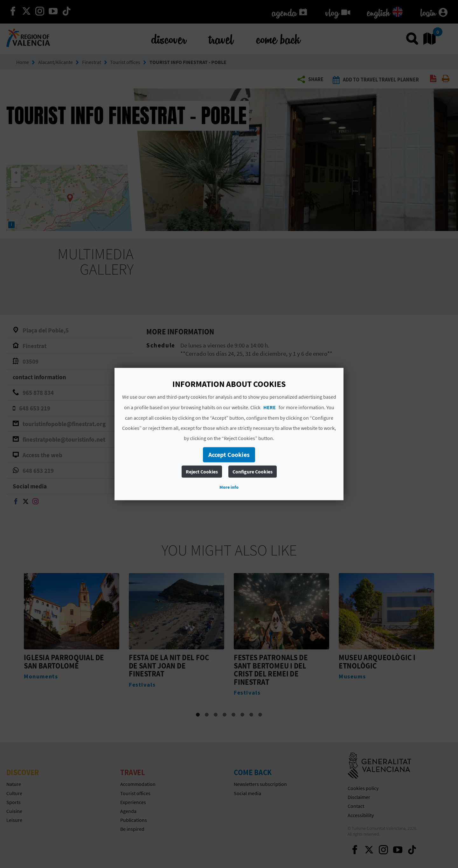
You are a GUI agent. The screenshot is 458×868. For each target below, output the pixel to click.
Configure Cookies (253, 472)
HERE (270, 407)
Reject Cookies (202, 472)
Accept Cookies (229, 455)
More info (229, 487)
